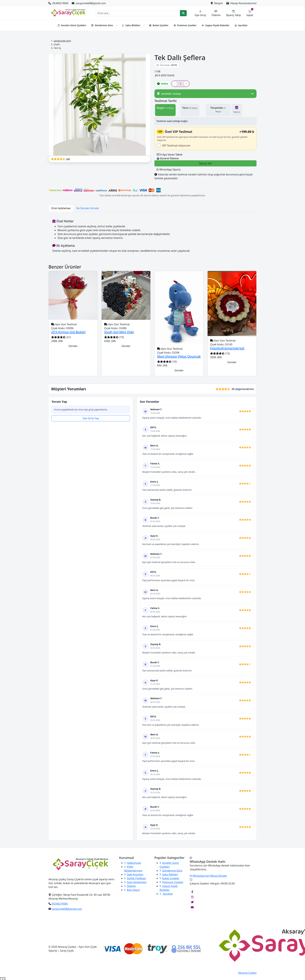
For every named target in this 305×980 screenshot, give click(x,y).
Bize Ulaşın (132, 893)
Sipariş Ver (205, 166)
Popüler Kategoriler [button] (169, 861)
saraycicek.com (62, 41)
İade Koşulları (134, 878)
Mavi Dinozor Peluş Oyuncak (179, 359)
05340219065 (59, 3)
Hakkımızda (133, 866)
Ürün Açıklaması (61, 211)
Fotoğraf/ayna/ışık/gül (227, 351)
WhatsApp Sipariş (169, 172)
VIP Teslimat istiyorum (176, 149)
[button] (116, 25)
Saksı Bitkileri (131, 25)
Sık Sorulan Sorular (88, 211)
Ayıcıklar (241, 25)
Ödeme (130, 889)
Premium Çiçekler (185, 25)
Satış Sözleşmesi (135, 885)
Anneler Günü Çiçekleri (72, 25)
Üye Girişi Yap (91, 421)
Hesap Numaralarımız (241, 3)
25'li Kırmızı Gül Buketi (68, 335)
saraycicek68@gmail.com (89, 3)
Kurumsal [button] (126, 861)
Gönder (73, 349)
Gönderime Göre (102, 25)
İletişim (217, 3)
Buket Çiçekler (159, 25)
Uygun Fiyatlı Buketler (216, 25)
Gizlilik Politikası (135, 881)
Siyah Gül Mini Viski (119, 335)
